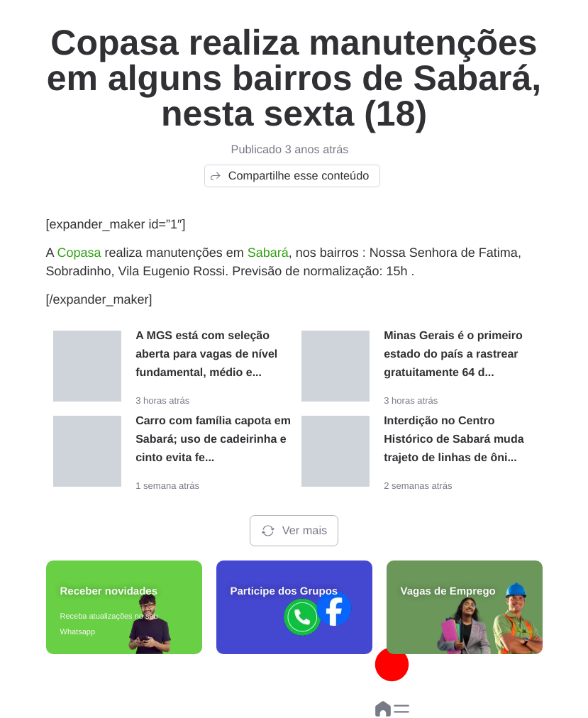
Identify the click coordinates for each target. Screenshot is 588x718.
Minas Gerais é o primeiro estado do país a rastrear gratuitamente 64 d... (453, 354)
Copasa (79, 253)
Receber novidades (109, 591)
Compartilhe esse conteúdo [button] (289, 176)
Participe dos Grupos (284, 591)
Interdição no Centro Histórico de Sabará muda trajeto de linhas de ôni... (454, 440)
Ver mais (294, 531)
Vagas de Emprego (448, 591)
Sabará (268, 253)
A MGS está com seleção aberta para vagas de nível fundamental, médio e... (206, 354)
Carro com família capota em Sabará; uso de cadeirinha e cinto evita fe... (213, 440)
